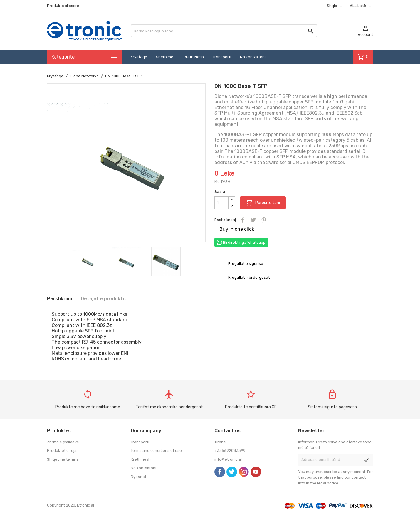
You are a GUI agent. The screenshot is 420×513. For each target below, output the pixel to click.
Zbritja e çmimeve (63, 442)
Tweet (253, 220)
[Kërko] (224, 31)
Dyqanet (138, 477)
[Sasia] (221, 203)
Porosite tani (263, 203)
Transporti (222, 57)
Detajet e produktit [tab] (104, 299)
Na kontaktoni (253, 57)
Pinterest (264, 220)
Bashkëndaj (243, 220)
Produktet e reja (62, 451)
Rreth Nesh (194, 57)
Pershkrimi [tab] (59, 299)
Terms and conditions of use (156, 451)
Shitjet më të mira (63, 459)
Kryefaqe (139, 57)
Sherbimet (165, 57)
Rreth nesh (141, 459)
